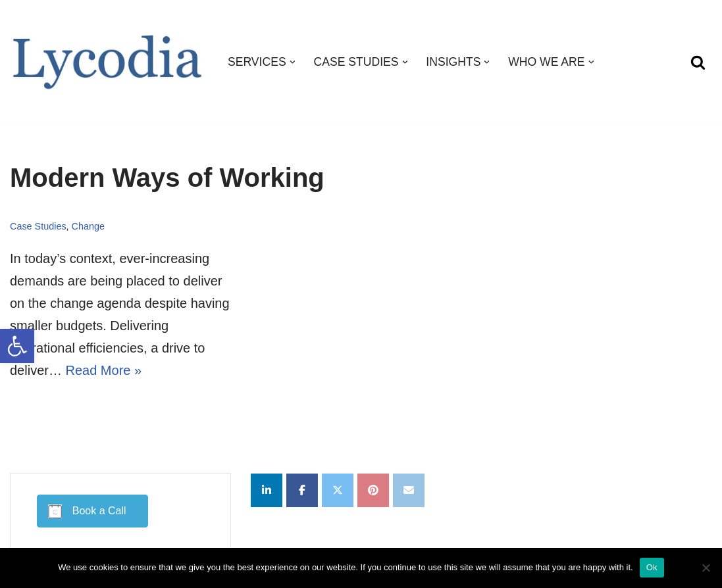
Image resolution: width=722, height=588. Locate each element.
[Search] (698, 62)
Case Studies (38, 226)
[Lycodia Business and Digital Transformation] (108, 62)
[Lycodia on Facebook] (302, 490)
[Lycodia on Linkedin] (267, 490)
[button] (17, 346)
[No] (706, 568)
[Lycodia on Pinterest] (373, 490)
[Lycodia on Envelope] (409, 490)
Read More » (103, 370)
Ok (652, 567)
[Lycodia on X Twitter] (338, 490)
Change (88, 226)
